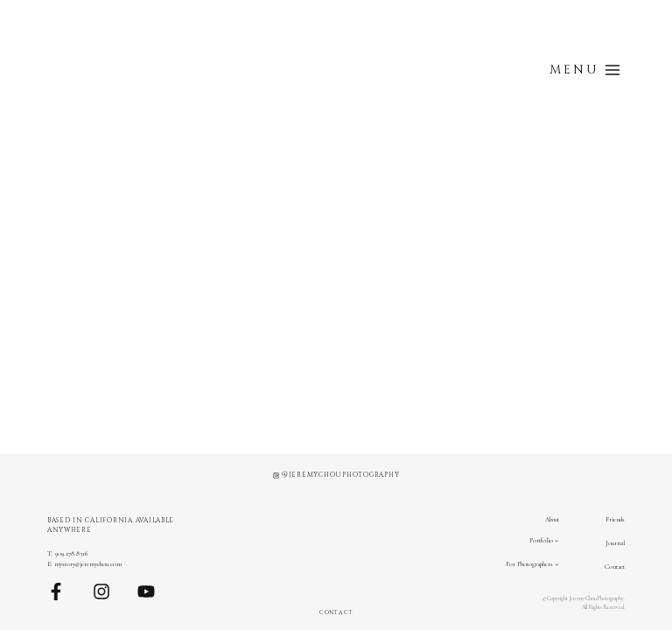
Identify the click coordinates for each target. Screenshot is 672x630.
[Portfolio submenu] (557, 540)
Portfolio (541, 540)
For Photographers (529, 564)
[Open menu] (585, 70)
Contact (615, 567)
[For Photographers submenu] (557, 565)
